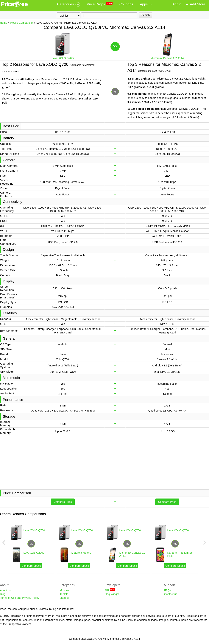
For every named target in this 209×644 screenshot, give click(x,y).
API (110, 590)
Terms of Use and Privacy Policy (20, 598)
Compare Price (63, 502)
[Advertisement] (104, 462)
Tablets (64, 594)
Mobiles (64, 590)
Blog (3, 594)
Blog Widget (112, 594)
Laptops (65, 598)
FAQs (168, 590)
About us (5, 590)
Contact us (171, 594)
